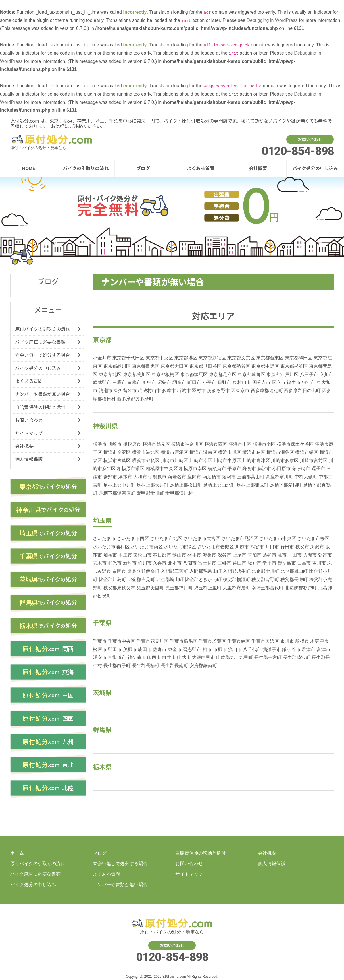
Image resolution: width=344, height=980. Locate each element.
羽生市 (194, 555)
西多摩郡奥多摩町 (135, 399)
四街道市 (117, 657)
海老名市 (177, 477)
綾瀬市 (229, 477)
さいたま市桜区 (313, 538)
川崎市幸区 (201, 461)
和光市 (115, 563)
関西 (48, 650)
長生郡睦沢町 (297, 657)
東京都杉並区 (294, 366)
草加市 (255, 555)
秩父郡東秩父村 (119, 588)
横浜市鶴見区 (156, 444)
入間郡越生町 (236, 571)
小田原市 (282, 469)
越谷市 (269, 555)
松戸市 (100, 649)
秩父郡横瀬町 (236, 579)
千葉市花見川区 (153, 641)
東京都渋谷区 (236, 366)
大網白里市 (204, 657)
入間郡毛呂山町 (206, 571)
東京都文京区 (241, 358)
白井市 (169, 657)
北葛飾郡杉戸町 (301, 588)
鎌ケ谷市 (291, 649)
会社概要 (258, 168)
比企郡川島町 (113, 579)
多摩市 (169, 391)
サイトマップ (29, 433)
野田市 (115, 649)
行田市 (287, 547)
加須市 (110, 555)
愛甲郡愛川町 (150, 493)
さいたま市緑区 (180, 547)
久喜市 (160, 563)
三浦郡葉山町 (251, 477)
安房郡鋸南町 (203, 666)
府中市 (149, 382)
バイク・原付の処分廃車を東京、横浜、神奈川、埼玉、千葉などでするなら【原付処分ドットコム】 (51, 140)
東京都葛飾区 (252, 374)
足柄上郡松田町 (186, 485)
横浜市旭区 (230, 452)
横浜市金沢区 (117, 452)
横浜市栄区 (307, 452)
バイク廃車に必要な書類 (40, 342)
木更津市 (319, 641)
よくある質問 (201, 168)
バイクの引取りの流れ (86, 168)
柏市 (207, 649)
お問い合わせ (310, 139)
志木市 (100, 563)
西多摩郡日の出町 (302, 391)
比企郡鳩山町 (170, 579)
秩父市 (302, 547)
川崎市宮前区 (314, 461)
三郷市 (224, 563)
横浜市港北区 (146, 452)
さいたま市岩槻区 (216, 547)
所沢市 (317, 547)
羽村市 (199, 391)
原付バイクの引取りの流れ (42, 329)
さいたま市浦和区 (111, 547)
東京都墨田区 (299, 358)
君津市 (308, 649)
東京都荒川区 (137, 374)
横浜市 (100, 444)
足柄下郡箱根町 (286, 485)
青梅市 (134, 382)
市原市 (220, 649)
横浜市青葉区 (117, 461)
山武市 (184, 657)
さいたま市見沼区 (240, 538)
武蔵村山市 (149, 391)
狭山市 (179, 555)
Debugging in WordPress (272, 20)
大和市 (140, 477)
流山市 (235, 649)
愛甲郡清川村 (179, 493)
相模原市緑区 (131, 469)
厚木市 (125, 477)
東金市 (175, 649)
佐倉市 (160, 649)
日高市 (304, 563)
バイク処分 (48, 487)
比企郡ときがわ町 (203, 579)
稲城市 (184, 391)
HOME (29, 168)
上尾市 (239, 555)
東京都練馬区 (194, 374)
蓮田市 (239, 563)
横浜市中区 (240, 444)
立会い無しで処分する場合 (42, 355)
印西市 (154, 657)
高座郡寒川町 (280, 477)
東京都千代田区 (129, 358)
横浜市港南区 (203, 452)
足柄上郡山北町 (219, 485)
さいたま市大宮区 (202, 538)
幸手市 (269, 563)
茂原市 (130, 649)
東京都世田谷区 (206, 366)
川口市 (272, 547)
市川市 (287, 641)
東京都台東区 (270, 358)
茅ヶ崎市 (301, 469)
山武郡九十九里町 (234, 657)
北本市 (175, 563)
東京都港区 (186, 358)
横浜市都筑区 (146, 461)
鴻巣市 (209, 555)
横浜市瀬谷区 (280, 452)
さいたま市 (104, 538)
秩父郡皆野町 (265, 579)
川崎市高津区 (256, 461)
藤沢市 (264, 469)
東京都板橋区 (165, 374)
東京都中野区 (265, 366)
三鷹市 (119, 382)
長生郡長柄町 (146, 666)
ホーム (17, 853)
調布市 (179, 382)
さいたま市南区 (147, 547)
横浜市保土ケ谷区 (295, 444)
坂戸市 (255, 563)
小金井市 (102, 358)
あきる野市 (219, 391)
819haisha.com (174, 977)
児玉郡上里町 (208, 588)
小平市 (209, 382)
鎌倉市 (249, 469)
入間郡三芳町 (175, 571)
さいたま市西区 (133, 538)
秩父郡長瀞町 (294, 579)
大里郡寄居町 (236, 588)
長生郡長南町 (175, 666)
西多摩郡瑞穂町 (267, 391)
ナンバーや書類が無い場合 (42, 394)
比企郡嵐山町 (294, 571)
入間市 (310, 555)
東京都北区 (110, 374)
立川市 (326, 374)
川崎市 (115, 444)
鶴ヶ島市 (287, 563)
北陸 (48, 790)
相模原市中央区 (162, 469)
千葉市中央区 (122, 641)
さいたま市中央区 (278, 538)
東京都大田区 (175, 366)
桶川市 (145, 563)
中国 (48, 696)
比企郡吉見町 (141, 579)
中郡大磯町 (306, 477)
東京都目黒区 (146, 366)
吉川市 (319, 563)
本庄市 (125, 555)
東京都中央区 (160, 358)
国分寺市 (261, 382)
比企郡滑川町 (265, 571)
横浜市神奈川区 (187, 444)
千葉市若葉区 (212, 641)
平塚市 (234, 469)
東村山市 (242, 382)
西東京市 (240, 391)
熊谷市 (257, 547)
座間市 (194, 477)
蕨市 (282, 555)
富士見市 (207, 563)
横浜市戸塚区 (175, 452)
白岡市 (119, 571)
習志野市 (192, 649)
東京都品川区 (117, 366)
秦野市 (110, 477)
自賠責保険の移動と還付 (40, 407)
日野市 (224, 382)
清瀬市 (106, 391)
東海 (48, 673)
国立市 (279, 382)
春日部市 (162, 555)
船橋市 (302, 641)
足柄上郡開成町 (253, 485)
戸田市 (295, 555)
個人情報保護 (29, 459)
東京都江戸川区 (283, 374)
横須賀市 (217, 469)
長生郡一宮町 (268, 657)
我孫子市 (272, 649)
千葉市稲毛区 (184, 641)
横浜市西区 (216, 444)
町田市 (194, 382)
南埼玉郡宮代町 (267, 588)
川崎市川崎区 (175, 461)
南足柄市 (212, 477)
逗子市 (318, 469)
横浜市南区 (264, 444)
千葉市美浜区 (265, 641)
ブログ (143, 168)
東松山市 (142, 555)
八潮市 (190, 563)
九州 (48, 743)
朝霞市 (325, 555)
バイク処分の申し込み (315, 168)
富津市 (324, 649)
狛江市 (308, 382)
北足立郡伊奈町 (144, 571)
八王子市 (309, 374)
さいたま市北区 (166, 538)
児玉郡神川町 (179, 588)
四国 (48, 720)
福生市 (293, 382)
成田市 (145, 649)
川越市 (242, 547)
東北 (48, 766)
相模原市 (132, 444)
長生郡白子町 (117, 666)
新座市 (130, 563)
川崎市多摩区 (285, 461)
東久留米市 (125, 391)
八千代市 (252, 649)
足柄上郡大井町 (153, 485)
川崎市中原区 (227, 461)
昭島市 (164, 382)
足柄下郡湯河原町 (117, 493)
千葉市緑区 (239, 641)
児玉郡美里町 (150, 588)
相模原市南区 (193, 469)
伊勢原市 (157, 477)
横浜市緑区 (254, 452)
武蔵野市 (102, 382)
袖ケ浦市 (137, 657)
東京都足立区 (223, 374)
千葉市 (100, 641)
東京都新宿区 (212, 358)
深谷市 (224, 555)
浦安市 (100, 657)
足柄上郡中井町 (119, 485)
